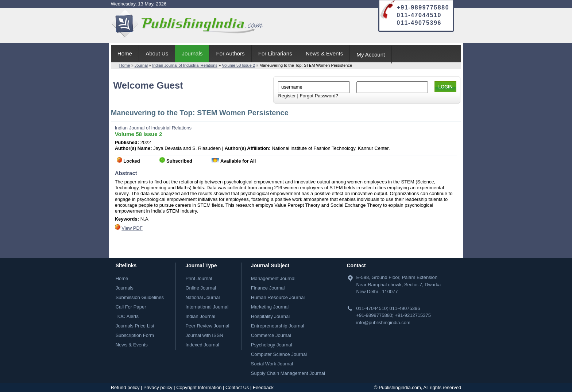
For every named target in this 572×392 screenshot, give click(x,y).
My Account (371, 55)
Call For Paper (131, 307)
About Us (157, 53)
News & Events (324, 53)
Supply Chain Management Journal (288, 373)
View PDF (132, 228)
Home (125, 53)
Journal (141, 65)
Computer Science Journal (279, 354)
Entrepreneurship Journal (278, 326)
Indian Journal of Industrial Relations (185, 65)
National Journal (202, 297)
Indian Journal (200, 316)
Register (287, 96)
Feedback (263, 387)
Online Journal (201, 288)
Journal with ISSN (204, 335)
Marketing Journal (270, 307)
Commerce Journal (271, 335)
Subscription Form (135, 335)
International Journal (207, 307)
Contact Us (237, 387)
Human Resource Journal (278, 297)
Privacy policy (158, 387)
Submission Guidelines (140, 297)
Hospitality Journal (270, 316)
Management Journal (273, 278)
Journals (192, 53)
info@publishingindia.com (383, 323)
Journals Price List (135, 326)
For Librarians (275, 53)
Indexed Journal (202, 345)
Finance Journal (268, 288)
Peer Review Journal (207, 326)
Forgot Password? (319, 96)
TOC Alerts (127, 316)
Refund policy (125, 387)
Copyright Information (199, 387)
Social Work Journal (272, 364)
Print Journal (199, 278)
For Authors (231, 53)
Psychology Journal (272, 345)
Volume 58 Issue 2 (238, 65)
